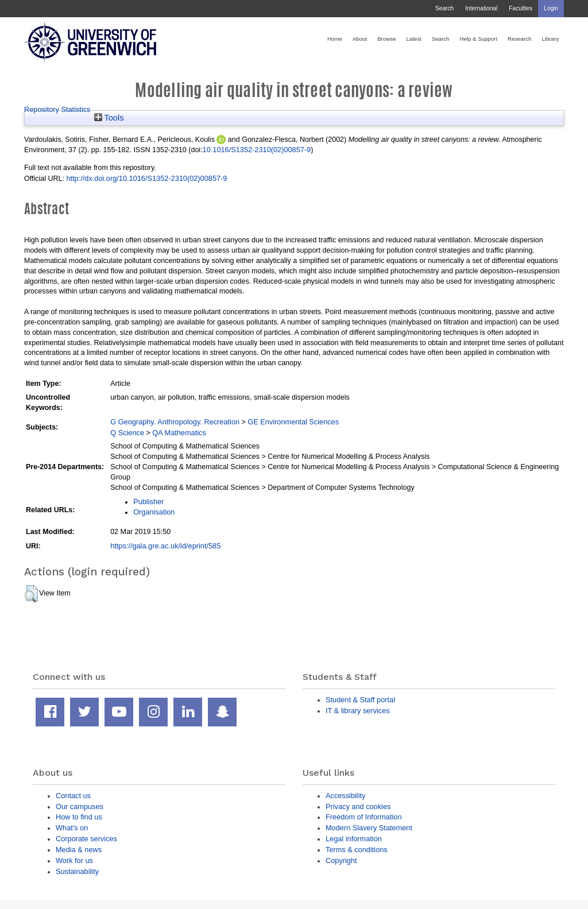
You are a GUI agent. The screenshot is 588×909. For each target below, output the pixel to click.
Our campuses (80, 807)
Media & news (79, 850)
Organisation (154, 512)
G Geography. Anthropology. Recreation (175, 422)
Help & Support (478, 39)
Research (519, 39)
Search (444, 8)
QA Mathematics (179, 433)
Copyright (341, 860)
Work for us (74, 860)
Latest (413, 39)
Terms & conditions (357, 850)
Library (550, 39)
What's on (72, 828)
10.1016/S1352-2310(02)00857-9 (257, 150)
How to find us (79, 817)
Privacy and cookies (358, 807)
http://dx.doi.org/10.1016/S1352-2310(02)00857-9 (146, 178)
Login (551, 8)
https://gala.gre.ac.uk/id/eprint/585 (165, 546)
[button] (31, 594)
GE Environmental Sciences (293, 422)
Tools (109, 118)
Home (335, 39)
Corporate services (86, 839)
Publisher (148, 502)
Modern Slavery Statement (369, 828)
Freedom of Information (364, 817)
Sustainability (77, 871)
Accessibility (345, 796)
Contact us (73, 796)
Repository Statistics (57, 109)
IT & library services (358, 711)
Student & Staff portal (360, 700)
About (360, 39)
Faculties (521, 8)
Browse (386, 39)
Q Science (127, 433)
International (481, 8)
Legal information (354, 839)
